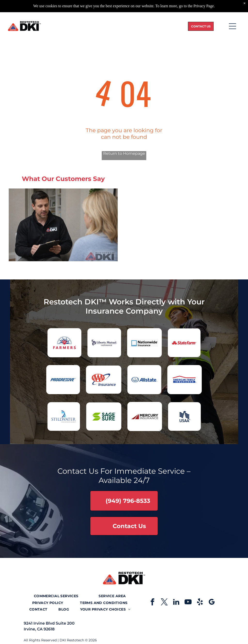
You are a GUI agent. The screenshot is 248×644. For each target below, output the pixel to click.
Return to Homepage (124, 153)
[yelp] (200, 603)
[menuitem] (56, 596)
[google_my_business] (212, 603)
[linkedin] (176, 603)
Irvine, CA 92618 (39, 629)
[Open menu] (232, 26)
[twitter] (164, 603)
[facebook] (152, 603)
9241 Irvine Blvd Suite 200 (49, 623)
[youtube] (188, 603)
